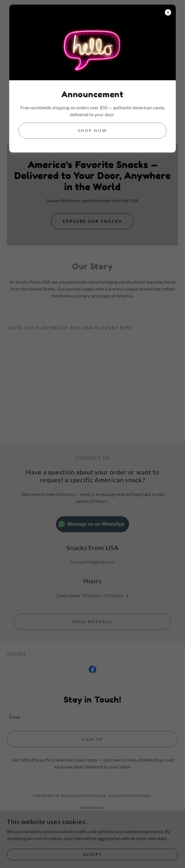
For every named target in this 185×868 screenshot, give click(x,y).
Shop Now (93, 130)
